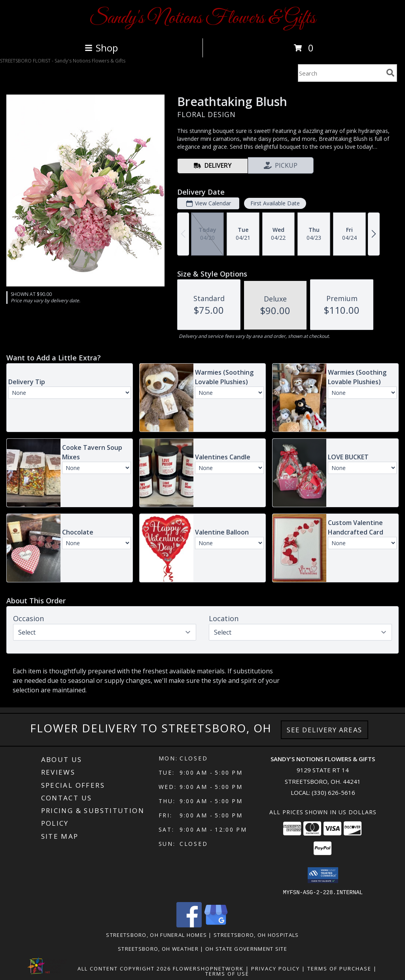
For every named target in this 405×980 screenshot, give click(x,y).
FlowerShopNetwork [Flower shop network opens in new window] (208, 968)
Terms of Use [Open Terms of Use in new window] (227, 973)
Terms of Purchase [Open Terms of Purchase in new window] (339, 968)
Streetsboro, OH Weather (158, 948)
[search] (390, 73)
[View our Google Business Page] (216, 925)
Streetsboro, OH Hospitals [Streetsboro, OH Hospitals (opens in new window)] (256, 935)
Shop (101, 48)
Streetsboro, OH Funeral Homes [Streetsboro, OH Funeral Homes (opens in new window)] (156, 935)
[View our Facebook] (189, 925)
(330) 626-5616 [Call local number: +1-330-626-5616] (333, 792)
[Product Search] (341, 73)
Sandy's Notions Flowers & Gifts (202, 18)
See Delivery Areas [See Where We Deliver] (325, 730)
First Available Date (275, 203)
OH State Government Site (246, 948)
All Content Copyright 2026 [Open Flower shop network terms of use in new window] (124, 968)
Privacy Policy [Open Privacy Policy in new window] (275, 968)
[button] (323, 875)
